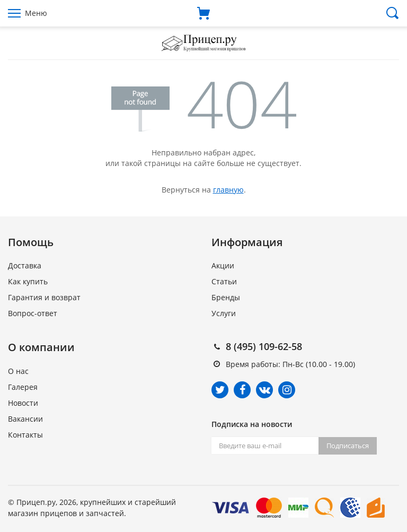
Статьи (224, 281)
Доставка (25, 265)
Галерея (23, 387)
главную (228, 190)
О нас (18, 371)
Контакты (25, 435)
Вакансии (25, 419)
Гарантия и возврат (44, 297)
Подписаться (348, 446)
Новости (23, 403)
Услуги (224, 313)
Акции (223, 265)
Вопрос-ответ (33, 313)
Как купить (28, 281)
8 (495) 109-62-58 (264, 346)
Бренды (226, 297)
